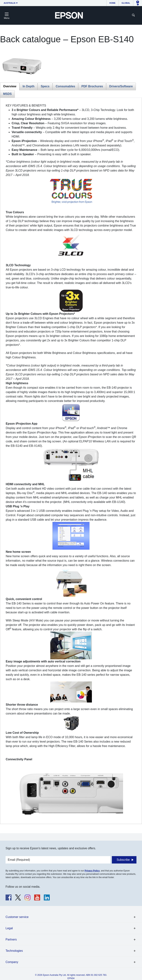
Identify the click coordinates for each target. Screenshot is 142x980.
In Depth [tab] (28, 86)
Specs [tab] (45, 86)
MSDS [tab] (7, 94)
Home (113, 3)
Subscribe (123, 860)
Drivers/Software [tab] (121, 86)
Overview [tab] (10, 86)
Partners (11, 939)
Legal (9, 928)
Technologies (14, 951)
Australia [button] (10, 3)
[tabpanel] (71, 461)
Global (126, 3)
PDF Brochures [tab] (92, 86)
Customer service (17, 917)
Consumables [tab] (65, 86)
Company (12, 962)
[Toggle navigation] (7, 15)
